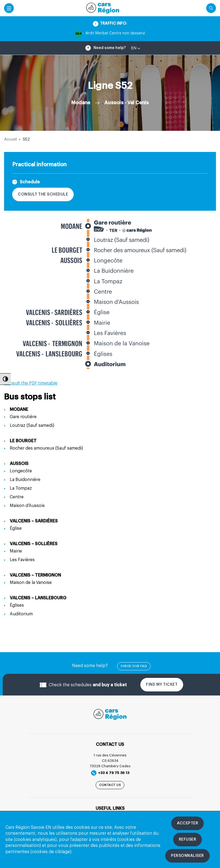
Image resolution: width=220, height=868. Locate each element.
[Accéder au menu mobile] (9, 8)
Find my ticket (162, 685)
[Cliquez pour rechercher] (211, 8)
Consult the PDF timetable (31, 383)
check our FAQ (134, 666)
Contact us (110, 785)
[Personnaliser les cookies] (187, 856)
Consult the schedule (43, 194)
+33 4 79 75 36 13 (110, 773)
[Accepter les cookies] (187, 823)
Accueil (10, 139)
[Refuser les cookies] (188, 840)
